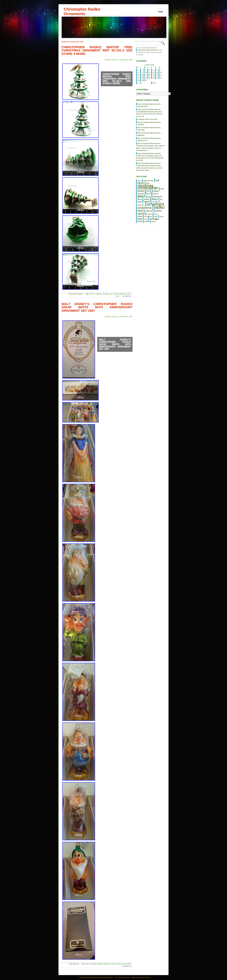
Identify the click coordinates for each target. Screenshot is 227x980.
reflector (149, 211)
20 (157, 75)
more (111, 294)
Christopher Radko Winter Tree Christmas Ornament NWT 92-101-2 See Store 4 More (97, 50)
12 (153, 73)
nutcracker (141, 205)
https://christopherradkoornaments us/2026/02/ (148, 123)
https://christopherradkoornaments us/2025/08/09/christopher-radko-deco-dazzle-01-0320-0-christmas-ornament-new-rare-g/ (149, 113)
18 (150, 75)
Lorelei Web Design (144, 977)
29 (139, 80)
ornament (116, 294)
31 (146, 80)
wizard (154, 221)
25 (150, 78)
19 (153, 75)
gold (149, 197)
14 (161, 73)
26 (153, 78)
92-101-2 (92, 294)
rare (140, 211)
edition (156, 191)
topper (162, 216)
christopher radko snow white (147, 119)
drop (149, 191)
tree (129, 294)
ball (157, 180)
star (156, 216)
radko (122, 294)
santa (141, 213)
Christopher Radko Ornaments (82, 9)
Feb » (155, 83)
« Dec (140, 83)
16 (142, 75)
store (126, 294)
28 (161, 78)
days (162, 189)
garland (155, 194)
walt (78, 964)
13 (157, 73)
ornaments (145, 208)
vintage (154, 219)
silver (156, 214)
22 (139, 78)
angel (139, 181)
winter (117, 296)
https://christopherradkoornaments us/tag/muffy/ (148, 129)
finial (148, 194)
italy (161, 199)
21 (161, 75)
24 (146, 78)
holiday (146, 199)
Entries (120, 977)
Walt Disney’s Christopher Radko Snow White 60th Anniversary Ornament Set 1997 (97, 307)
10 (146, 73)
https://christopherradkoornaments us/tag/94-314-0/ (148, 139)
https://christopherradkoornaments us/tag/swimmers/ (148, 105)
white (129, 964)
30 (142, 80)
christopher (79, 294)
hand (139, 199)
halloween (158, 197)
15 (139, 75)
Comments (126, 977)
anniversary (92, 964)
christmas (98, 294)
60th (87, 964)
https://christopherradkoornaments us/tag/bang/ (148, 134)
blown (141, 183)
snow (122, 964)
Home (161, 12)
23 (142, 78)
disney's (107, 964)
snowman (148, 216)
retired (158, 211)
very (146, 219)
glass (141, 196)
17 (146, 75)
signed (149, 214)
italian (155, 199)
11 (150, 73)
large (140, 202)
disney (141, 191)
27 (157, 78)
